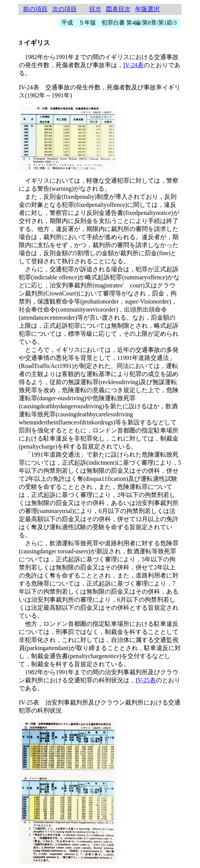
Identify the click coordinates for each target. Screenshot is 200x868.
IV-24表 (133, 65)
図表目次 (118, 9)
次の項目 (64, 9)
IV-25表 (146, 680)
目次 (95, 9)
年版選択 (147, 9)
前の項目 (35, 9)
